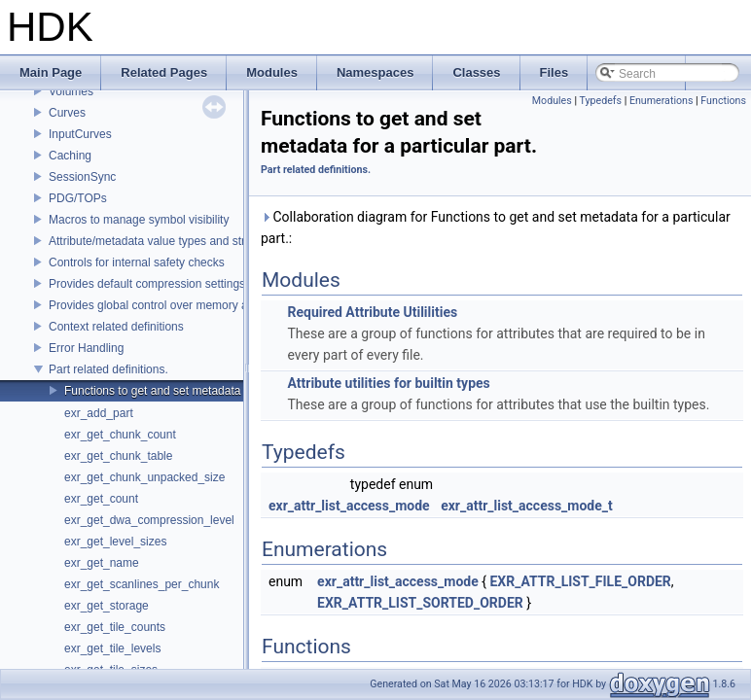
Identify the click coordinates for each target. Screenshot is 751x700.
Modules (552, 101)
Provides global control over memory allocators (170, 305)
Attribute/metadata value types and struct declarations (188, 241)
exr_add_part (99, 413)
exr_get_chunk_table (118, 456)
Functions (723, 101)
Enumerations (662, 101)
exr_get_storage (107, 606)
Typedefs (600, 101)
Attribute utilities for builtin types (388, 383)
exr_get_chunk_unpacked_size (144, 477)
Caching (70, 156)
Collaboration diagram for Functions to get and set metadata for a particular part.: (496, 227)
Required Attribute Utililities (372, 312)
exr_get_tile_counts (115, 627)
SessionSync (82, 177)
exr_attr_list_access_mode (349, 506)
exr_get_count (101, 499)
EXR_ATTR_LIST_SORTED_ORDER (420, 603)
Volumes (71, 91)
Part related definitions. (108, 369)
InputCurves (80, 134)
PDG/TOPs (78, 198)
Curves (67, 113)
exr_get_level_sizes (115, 542)
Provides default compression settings (147, 284)
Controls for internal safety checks (137, 262)
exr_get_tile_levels (112, 648)
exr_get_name (102, 563)
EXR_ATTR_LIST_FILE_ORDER (580, 581)
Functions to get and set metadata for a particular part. (205, 391)
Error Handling (86, 348)
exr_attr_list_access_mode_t (527, 506)
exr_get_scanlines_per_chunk (142, 584)
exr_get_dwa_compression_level (149, 520)
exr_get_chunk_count (120, 435)
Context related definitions (116, 327)
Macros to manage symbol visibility (139, 220)
